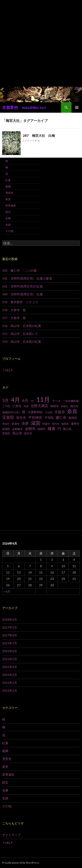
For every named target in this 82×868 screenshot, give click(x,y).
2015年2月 (10, 683)
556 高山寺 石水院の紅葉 (22, 326)
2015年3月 (10, 675)
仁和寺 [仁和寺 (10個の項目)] (17, 406)
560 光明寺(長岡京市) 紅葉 (23, 294)
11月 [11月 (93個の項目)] (43, 399)
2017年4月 (10, 635)
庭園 (8, 186)
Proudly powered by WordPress (21, 863)
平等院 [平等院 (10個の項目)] (49, 418)
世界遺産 (11, 206)
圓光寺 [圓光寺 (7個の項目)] (74, 406)
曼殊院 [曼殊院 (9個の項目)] (73, 418)
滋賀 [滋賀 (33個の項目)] (36, 423)
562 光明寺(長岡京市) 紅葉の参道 (27, 278)
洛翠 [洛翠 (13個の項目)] (25, 423)
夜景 (8, 199)
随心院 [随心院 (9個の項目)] (67, 429)
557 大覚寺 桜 (14, 318)
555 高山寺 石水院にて (20, 334)
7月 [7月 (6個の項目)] (32, 401)
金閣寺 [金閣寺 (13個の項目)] (30, 429)
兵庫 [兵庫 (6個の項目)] (26, 406)
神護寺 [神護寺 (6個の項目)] (46, 424)
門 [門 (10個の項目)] (59, 429)
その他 (9, 231)
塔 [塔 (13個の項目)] (24, 412)
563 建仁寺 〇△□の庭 (19, 270)
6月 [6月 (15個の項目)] (25, 401)
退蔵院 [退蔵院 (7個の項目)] (6, 429)
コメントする (32, 140)
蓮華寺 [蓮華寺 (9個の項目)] (75, 424)
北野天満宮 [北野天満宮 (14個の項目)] (39, 406)
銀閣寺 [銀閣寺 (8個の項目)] (42, 429)
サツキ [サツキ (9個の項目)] (57, 401)
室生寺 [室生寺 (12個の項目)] (21, 417)
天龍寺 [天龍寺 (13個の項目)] (60, 412)
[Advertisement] (41, 43)
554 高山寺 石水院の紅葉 (22, 341)
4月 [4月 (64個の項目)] (16, 400)
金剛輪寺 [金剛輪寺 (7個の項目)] (17, 429)
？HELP (7, 370)
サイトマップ (11, 835)
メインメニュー (77, 107)
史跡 (8, 225)
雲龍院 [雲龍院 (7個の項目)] (6, 433)
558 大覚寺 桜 (14, 310)
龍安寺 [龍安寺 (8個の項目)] (28, 433)
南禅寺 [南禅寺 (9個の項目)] (55, 406)
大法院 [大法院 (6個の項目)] (49, 412)
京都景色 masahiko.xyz (24, 107)
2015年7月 (10, 643)
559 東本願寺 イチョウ (20, 302)
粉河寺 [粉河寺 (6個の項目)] (56, 424)
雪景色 (9, 193)
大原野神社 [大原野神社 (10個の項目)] (35, 412)
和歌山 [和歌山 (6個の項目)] (65, 406)
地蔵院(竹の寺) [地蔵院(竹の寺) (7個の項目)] (11, 412)
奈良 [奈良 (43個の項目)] (72, 411)
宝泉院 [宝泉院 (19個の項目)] (8, 417)
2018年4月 (10, 619)
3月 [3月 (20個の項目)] (5, 400)
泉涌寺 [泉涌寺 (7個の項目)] (16, 424)
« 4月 (7, 591)
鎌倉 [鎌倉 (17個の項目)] (52, 429)
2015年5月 (10, 659)
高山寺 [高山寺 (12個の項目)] (17, 433)
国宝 (8, 212)
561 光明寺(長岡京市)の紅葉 (23, 286)
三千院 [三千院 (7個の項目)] (6, 406)
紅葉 (8, 180)
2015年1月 (10, 691)
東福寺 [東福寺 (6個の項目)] (6, 424)
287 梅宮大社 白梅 (39, 135)
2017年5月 (10, 627)
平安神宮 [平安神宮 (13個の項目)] (35, 417)
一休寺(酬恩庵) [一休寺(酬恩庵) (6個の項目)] (71, 401)
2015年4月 (10, 667)
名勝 (8, 218)
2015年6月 (10, 651)
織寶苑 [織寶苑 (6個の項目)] (65, 424)
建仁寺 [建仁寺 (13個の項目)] (61, 417)
